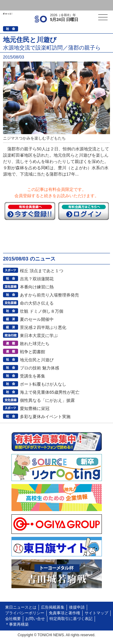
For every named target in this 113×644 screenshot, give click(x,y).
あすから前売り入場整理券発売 (49, 295)
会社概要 (13, 619)
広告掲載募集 (53, 607)
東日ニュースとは (21, 607)
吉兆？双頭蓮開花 (37, 279)
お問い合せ (35, 619)
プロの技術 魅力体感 (39, 368)
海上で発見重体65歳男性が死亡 (50, 392)
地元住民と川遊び (37, 360)
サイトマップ (96, 613)
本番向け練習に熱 (37, 287)
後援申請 (77, 607)
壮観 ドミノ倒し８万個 (42, 311)
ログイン (17, 5)
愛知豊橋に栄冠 (35, 408)
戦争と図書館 (33, 352)
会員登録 (46, 5)
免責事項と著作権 (64, 613)
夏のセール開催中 (37, 319)
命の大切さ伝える (37, 303)
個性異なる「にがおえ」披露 (47, 400)
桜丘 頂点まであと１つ (42, 271)
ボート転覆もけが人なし (43, 384)
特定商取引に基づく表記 (71, 619)
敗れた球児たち (35, 344)
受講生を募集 (33, 376)
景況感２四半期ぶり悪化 (43, 327)
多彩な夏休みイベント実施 (45, 417)
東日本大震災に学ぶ (39, 336)
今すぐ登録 (30, 211)
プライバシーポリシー (25, 613)
